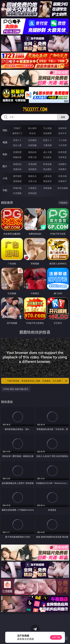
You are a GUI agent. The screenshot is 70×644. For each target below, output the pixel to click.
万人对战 (47, 128)
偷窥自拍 (17, 164)
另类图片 (63, 169)
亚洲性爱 (17, 152)
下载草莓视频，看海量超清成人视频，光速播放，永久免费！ (37, 381)
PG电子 (17, 128)
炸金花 (32, 133)
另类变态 (63, 157)
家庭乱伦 (32, 176)
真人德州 (32, 128)
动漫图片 (63, 164)
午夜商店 (32, 188)
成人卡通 (47, 152)
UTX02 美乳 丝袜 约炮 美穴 (16, 389)
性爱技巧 (63, 181)
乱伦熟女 (47, 157)
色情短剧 (32, 193)
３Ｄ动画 (63, 140)
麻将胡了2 (17, 133)
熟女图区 (47, 169)
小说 (5, 178)
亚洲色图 (32, 164)
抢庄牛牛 (63, 133)
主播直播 (47, 145)
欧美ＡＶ (47, 140)
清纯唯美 (32, 169)
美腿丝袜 (17, 169)
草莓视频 (47, 188)
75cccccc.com (35, 109)
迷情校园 (17, 181)
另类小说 (32, 181)
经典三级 (32, 157)
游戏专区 (63, 128)
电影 (5, 154)
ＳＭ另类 (63, 145)
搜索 (63, 117)
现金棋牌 (47, 133)
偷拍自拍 (32, 152)
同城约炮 (17, 188)
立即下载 (56, 637)
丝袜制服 (32, 145)
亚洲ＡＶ (17, 140)
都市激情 (17, 176)
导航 (5, 190)
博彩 (5, 130)
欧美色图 (47, 164)
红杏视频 (17, 193)
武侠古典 (63, 176)
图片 (5, 166)
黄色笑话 (47, 181)
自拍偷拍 (32, 140)
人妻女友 (47, 176)
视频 (5, 142)
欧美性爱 (63, 152)
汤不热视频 (63, 188)
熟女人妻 (17, 145)
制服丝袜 (17, 157)
